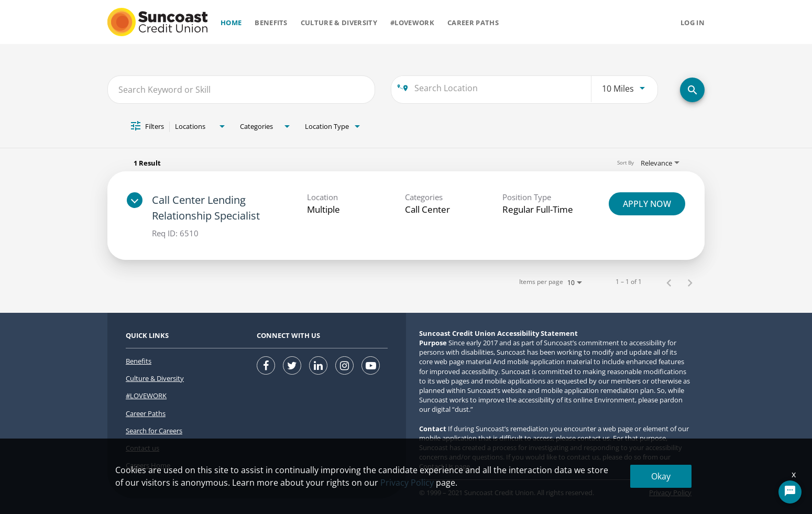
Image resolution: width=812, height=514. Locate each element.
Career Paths (473, 23)
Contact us (142, 448)
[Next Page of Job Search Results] (690, 282)
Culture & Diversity (339, 23)
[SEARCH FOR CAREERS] (692, 90)
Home (231, 23)
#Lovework (412, 23)
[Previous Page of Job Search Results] (669, 282)
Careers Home (148, 465)
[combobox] (241, 89)
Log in (693, 23)
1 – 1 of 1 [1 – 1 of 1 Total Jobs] (629, 282)
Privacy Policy (670, 493)
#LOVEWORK (146, 396)
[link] (406, 216)
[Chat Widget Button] (790, 492)
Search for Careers (154, 431)
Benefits (271, 23)
